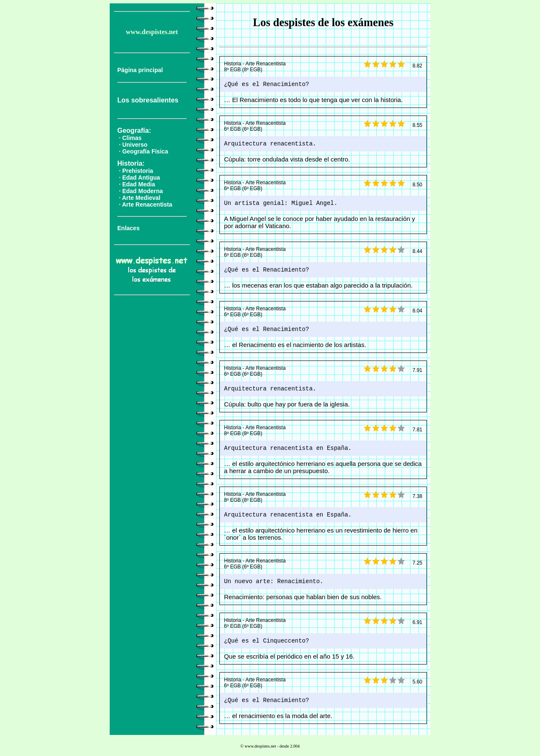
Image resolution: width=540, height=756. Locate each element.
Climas (132, 138)
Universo (135, 145)
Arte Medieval (141, 198)
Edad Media (139, 184)
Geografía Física (145, 151)
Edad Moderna (143, 191)
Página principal (140, 70)
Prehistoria (138, 171)
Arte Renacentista (147, 204)
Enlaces (128, 228)
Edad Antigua (141, 178)
